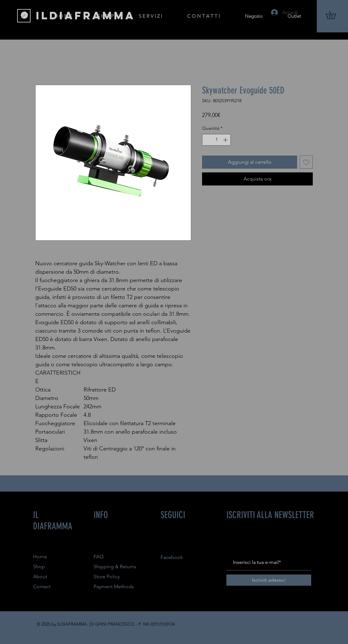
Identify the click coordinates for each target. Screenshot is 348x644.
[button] (335, 15)
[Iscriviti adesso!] (269, 580)
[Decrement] (207, 140)
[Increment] (226, 140)
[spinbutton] (216, 140)
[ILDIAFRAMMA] (86, 16)
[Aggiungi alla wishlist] (306, 162)
